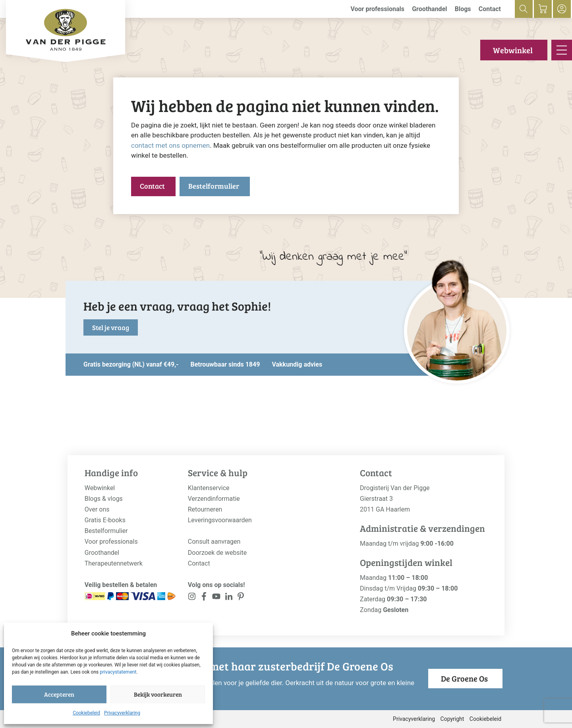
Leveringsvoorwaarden (220, 520)
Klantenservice (209, 488)
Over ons (97, 509)
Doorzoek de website (217, 553)
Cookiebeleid (86, 713)
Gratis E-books (105, 520)
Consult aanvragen (214, 542)
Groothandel (429, 9)
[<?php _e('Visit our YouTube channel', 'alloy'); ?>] (216, 598)
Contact (490, 9)
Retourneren (205, 509)
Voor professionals (377, 9)
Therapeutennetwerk (114, 563)
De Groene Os (464, 678)
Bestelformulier (214, 186)
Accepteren (59, 694)
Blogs (463, 9)
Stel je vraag (111, 327)
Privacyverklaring (122, 713)
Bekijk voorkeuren (158, 694)
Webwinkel (513, 50)
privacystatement (118, 672)
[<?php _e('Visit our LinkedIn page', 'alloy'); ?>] (229, 598)
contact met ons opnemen (170, 145)
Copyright (452, 719)
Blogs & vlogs (104, 499)
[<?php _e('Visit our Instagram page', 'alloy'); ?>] (192, 598)
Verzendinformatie (214, 499)
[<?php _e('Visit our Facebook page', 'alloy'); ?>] (204, 598)
